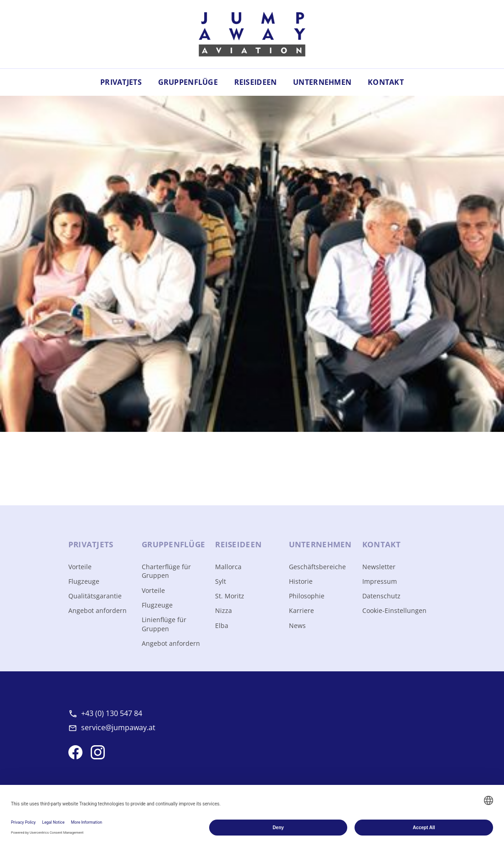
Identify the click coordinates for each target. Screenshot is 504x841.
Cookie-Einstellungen (394, 610)
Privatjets (121, 82)
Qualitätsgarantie (95, 596)
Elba (222, 626)
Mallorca (228, 567)
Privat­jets (91, 544)
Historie (301, 581)
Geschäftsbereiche (317, 567)
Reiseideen (256, 82)
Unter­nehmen (320, 544)
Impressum (380, 581)
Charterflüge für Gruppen (166, 571)
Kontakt (386, 82)
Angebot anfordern (98, 610)
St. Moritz (230, 596)
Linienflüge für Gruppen (164, 624)
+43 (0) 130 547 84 (112, 713)
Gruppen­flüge (173, 544)
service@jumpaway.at (118, 727)
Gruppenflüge (188, 82)
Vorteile (80, 567)
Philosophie (307, 596)
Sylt (221, 581)
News (297, 626)
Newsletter (379, 567)
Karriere (301, 610)
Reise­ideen (238, 544)
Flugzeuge (84, 581)
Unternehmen (322, 82)
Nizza (224, 610)
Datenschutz (381, 596)
